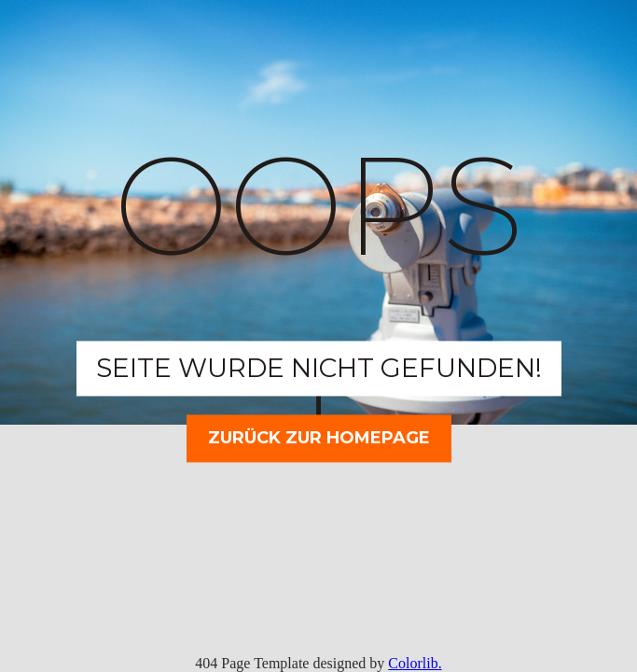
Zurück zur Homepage (319, 438)
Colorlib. (415, 663)
